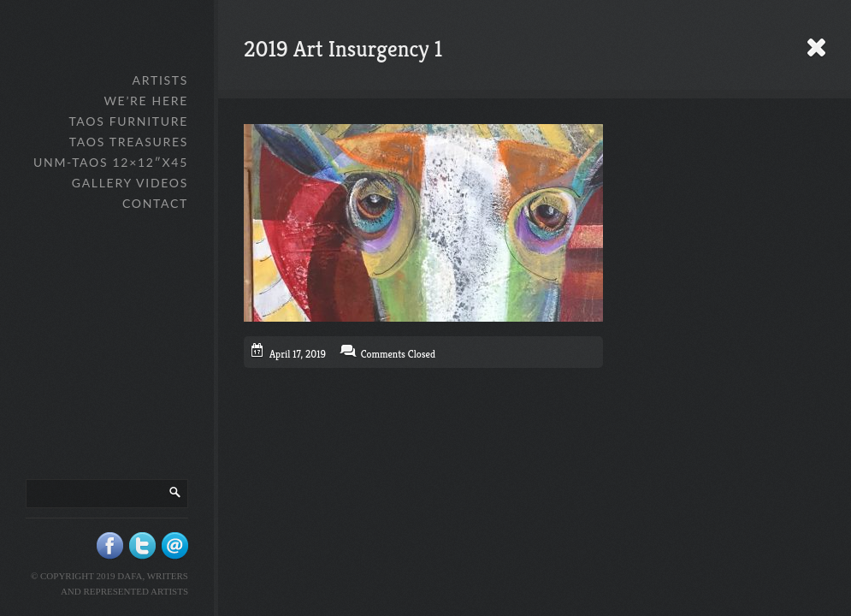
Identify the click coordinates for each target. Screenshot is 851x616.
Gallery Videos (130, 183)
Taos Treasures (129, 142)
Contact (155, 203)
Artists (160, 80)
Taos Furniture (128, 121)
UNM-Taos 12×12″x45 (111, 162)
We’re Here (146, 101)
